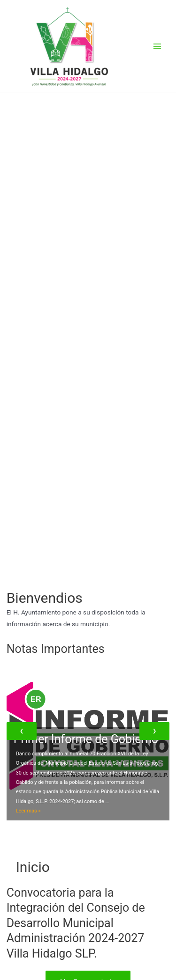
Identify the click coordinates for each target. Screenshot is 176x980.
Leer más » (28, 811)
